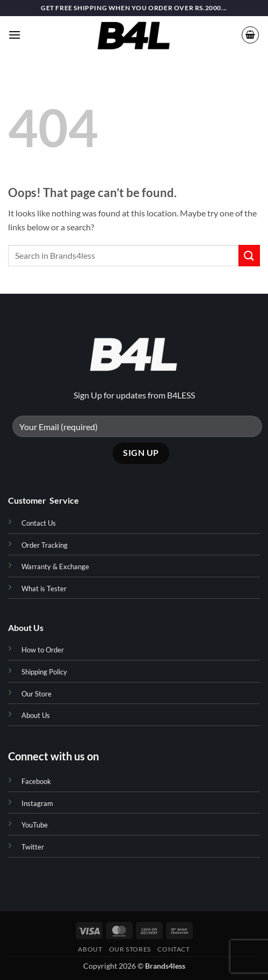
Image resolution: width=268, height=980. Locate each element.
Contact (173, 949)
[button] (15, 35)
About (90, 949)
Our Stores (130, 949)
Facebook (36, 781)
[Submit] (249, 255)
